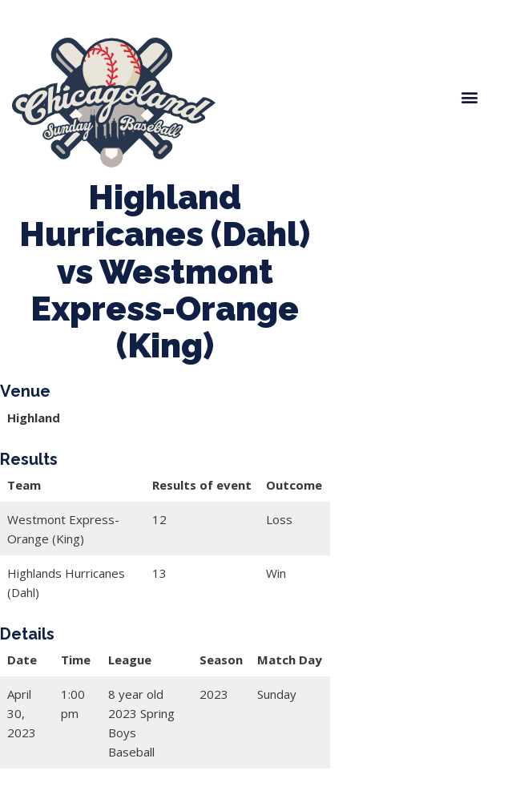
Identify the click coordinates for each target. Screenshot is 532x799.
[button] (469, 97)
